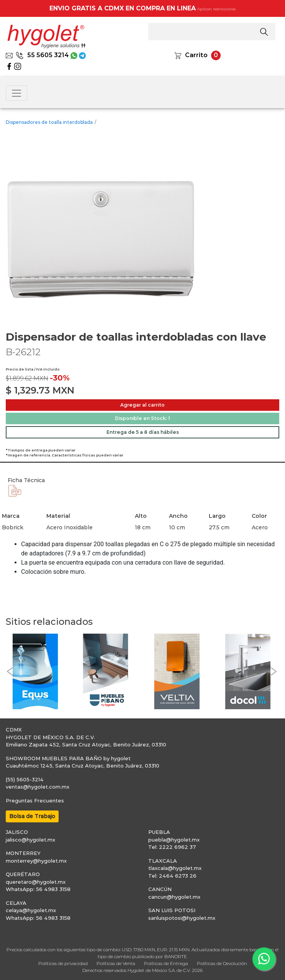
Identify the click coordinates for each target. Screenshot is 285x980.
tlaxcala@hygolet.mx (175, 868)
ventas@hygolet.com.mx (38, 787)
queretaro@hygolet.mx (36, 882)
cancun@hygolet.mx (174, 897)
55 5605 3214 (42, 55)
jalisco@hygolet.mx (30, 840)
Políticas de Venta (116, 963)
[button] (10, 671)
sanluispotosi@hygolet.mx (182, 918)
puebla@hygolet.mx (174, 840)
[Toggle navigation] (16, 93)
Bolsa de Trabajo (32, 816)
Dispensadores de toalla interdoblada (49, 122)
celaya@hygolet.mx (31, 910)
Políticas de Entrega (166, 963)
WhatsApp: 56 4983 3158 (38, 889)
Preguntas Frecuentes (35, 800)
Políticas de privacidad (63, 963)
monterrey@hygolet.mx (36, 861)
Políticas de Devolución (222, 963)
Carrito (196, 55)
